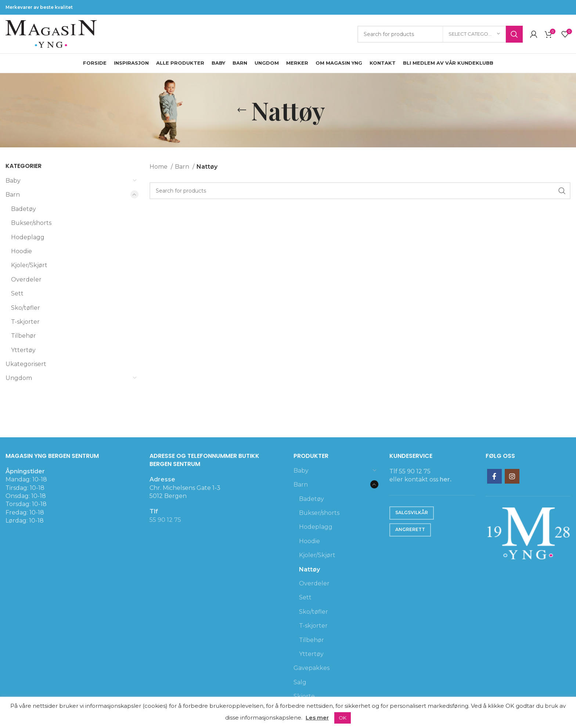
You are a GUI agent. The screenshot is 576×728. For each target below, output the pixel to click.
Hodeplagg (28, 237)
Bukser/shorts (31, 223)
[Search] (440, 34)
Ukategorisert (26, 364)
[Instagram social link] (512, 476)
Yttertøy (23, 350)
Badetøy (24, 209)
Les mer (317, 718)
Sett (17, 293)
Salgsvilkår (412, 512)
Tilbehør (24, 336)
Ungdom (19, 378)
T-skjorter (25, 322)
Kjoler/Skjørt (29, 265)
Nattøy (309, 569)
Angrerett (410, 529)
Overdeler (26, 279)
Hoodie (21, 251)
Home (159, 167)
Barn (13, 195)
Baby (13, 181)
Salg (300, 682)
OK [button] (343, 718)
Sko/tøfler (26, 308)
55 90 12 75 (165, 520)
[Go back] (242, 110)
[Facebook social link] (494, 476)
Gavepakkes (312, 668)
